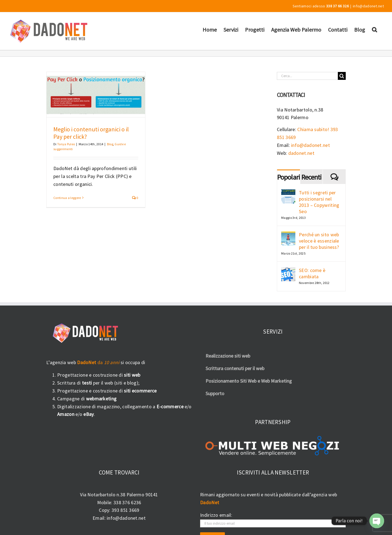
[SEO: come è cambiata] (288, 271)
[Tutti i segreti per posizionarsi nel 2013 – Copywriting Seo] (288, 193)
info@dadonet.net (368, 6)
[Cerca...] (307, 76)
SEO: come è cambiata (312, 273)
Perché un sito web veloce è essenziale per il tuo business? (319, 241)
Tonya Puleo (66, 144)
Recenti (312, 177)
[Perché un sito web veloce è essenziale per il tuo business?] (288, 235)
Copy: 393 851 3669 (119, 510)
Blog (110, 144)
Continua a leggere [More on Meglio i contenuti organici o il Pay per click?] (67, 198)
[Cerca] (342, 76)
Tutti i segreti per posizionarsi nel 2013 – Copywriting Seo (319, 202)
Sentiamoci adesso (321, 6)
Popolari (289, 177)
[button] (374, 29)
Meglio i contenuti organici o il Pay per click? (91, 133)
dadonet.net (301, 153)
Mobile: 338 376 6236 (119, 502)
